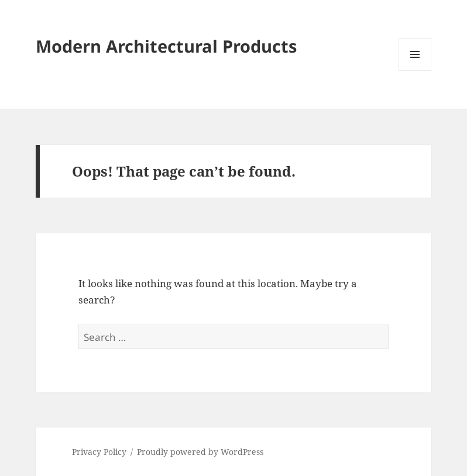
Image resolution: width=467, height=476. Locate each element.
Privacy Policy (99, 452)
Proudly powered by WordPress (200, 452)
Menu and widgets (415, 70)
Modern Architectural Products (166, 46)
